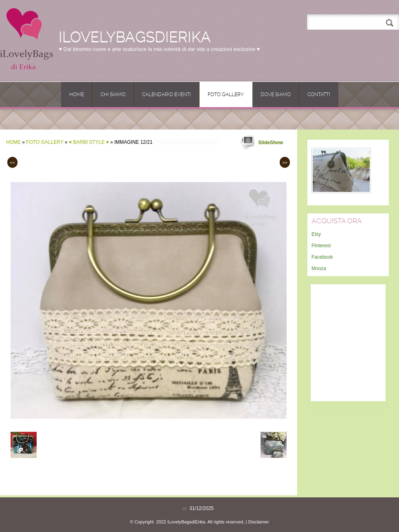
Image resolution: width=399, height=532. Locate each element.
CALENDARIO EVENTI (167, 95)
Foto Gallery (226, 95)
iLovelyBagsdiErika (135, 37)
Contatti (319, 95)
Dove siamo (276, 95)
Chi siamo (113, 95)
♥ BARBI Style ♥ (89, 142)
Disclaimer (259, 522)
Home (77, 95)
